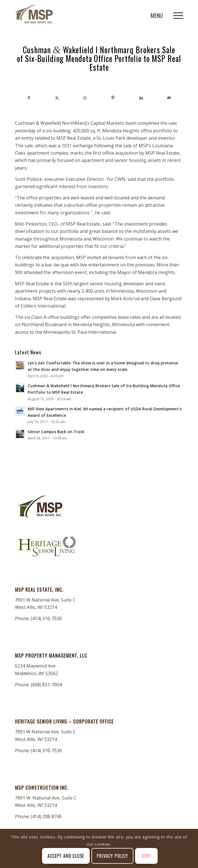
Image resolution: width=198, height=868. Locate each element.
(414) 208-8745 (46, 816)
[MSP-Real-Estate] (82, 14)
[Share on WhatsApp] (85, 98)
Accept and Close (66, 856)
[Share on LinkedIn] (141, 98)
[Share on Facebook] (29, 98)
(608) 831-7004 (46, 685)
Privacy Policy (112, 856)
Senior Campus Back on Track (56, 432)
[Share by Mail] (169, 98)
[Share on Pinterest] (113, 98)
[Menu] (175, 14)
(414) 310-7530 (46, 618)
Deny (147, 856)
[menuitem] (175, 14)
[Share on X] (57, 98)
